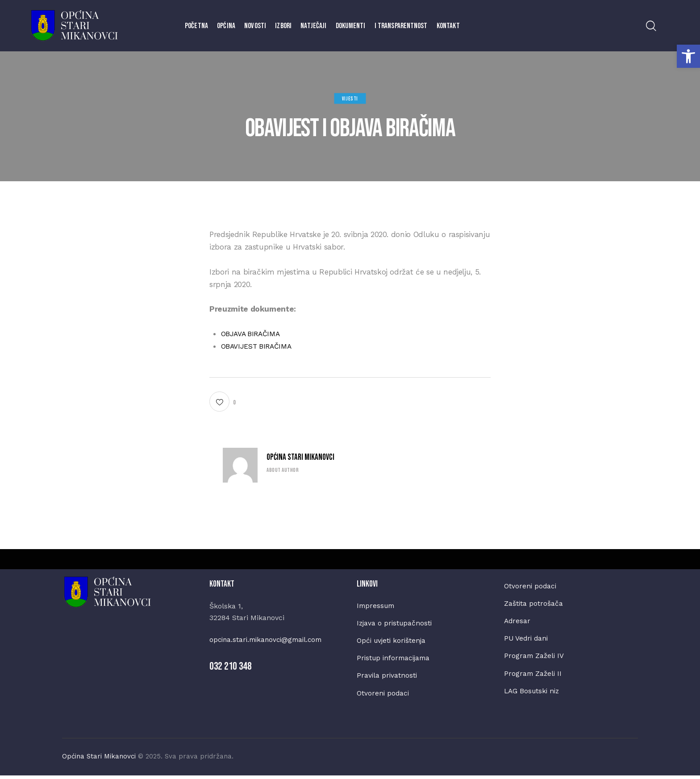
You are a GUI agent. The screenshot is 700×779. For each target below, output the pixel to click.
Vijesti (350, 98)
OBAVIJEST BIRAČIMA (260, 346)
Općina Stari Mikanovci (300, 457)
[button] (688, 56)
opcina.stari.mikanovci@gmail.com (269, 639)
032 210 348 (231, 666)
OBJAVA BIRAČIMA (254, 333)
